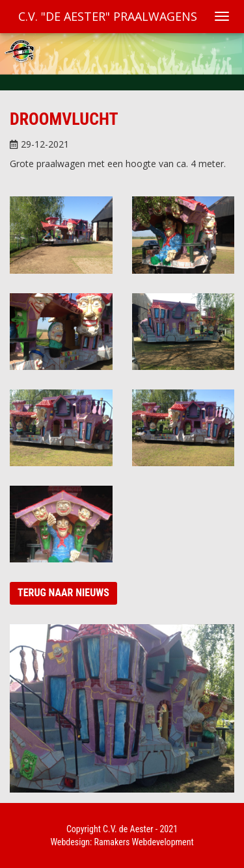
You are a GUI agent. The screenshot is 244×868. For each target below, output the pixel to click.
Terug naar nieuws (63, 593)
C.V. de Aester (128, 829)
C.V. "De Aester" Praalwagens (108, 16)
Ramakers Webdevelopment (144, 842)
